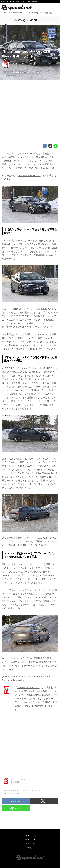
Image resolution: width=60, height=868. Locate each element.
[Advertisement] (30, 112)
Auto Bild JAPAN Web (19, 63)
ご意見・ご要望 (30, 844)
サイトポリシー (30, 840)
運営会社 (30, 848)
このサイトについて (30, 835)
